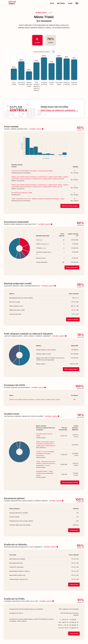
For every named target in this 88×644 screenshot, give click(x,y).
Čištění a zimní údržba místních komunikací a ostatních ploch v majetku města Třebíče (35, 400)
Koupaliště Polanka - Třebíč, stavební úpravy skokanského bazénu (45, 473)
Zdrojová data (74, 530)
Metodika (61, 3)
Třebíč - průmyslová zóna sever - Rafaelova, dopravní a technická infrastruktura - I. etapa (38, 199)
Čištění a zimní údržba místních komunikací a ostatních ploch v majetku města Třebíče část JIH (46, 444)
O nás (70, 3)
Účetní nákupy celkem (71, 369)
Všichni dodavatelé (72, 268)
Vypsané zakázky (73, 319)
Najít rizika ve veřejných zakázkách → (59, 110)
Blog (52, 3)
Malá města (41, 13)
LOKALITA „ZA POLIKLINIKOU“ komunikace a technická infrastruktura (32, 171)
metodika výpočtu (36, 129)
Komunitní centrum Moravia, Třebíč (22, 193)
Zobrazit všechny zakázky (70, 206)
